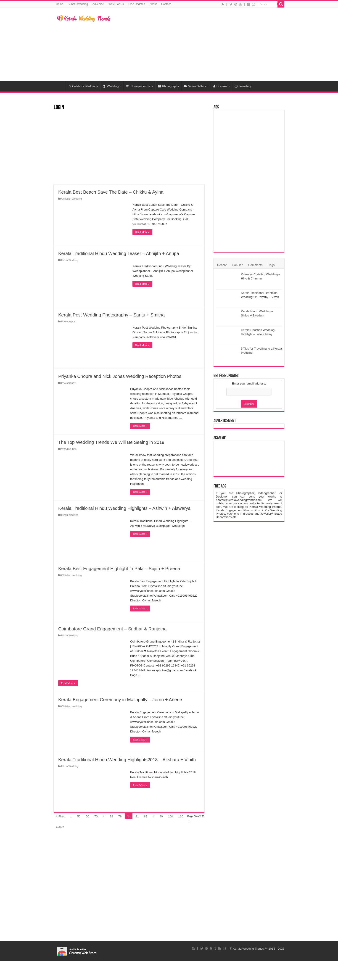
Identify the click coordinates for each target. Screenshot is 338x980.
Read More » (142, 232)
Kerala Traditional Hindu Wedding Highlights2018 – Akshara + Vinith (127, 760)
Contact (166, 4)
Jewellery (243, 86)
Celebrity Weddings (83, 86)
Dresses (220, 86)
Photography (168, 86)
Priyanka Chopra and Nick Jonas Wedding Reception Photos (120, 376)
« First (60, 816)
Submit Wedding (78, 4)
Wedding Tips (69, 449)
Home (60, 4)
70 (96, 816)
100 (171, 816)
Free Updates (137, 4)
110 (181, 816)
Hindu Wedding (70, 260)
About (153, 4)
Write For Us (116, 4)
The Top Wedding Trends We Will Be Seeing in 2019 (111, 442)
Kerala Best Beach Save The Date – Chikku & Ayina (111, 192)
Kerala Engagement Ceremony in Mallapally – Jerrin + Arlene (120, 700)
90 (161, 816)
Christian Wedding (71, 199)
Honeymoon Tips (140, 86)
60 (87, 816)
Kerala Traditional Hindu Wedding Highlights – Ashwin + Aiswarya (124, 508)
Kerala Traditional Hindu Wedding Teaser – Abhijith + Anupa (119, 253)
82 (145, 816)
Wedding (111, 86)
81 (137, 816)
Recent (222, 265)
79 (120, 816)
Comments (255, 265)
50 (79, 816)
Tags (271, 265)
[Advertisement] (198, 44)
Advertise (98, 4)
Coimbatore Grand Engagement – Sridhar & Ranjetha (112, 629)
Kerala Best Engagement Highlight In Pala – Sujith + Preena (119, 569)
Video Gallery (195, 86)
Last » (60, 827)
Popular (237, 265)
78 (111, 816)
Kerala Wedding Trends (248, 949)
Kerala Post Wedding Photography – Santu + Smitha (111, 315)
